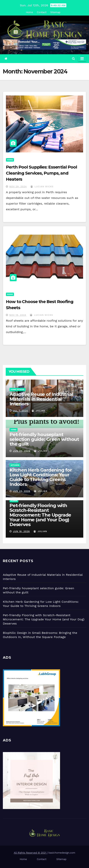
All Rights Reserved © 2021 (30, 853)
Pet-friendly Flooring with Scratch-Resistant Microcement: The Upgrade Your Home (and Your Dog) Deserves (40, 515)
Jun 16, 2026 (21, 531)
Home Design (17, 389)
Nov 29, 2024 (18, 187)
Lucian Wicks (42, 187)
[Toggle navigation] (82, 59)
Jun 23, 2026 (22, 491)
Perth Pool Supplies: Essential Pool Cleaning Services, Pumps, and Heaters (41, 173)
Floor (14, 501)
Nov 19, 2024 (18, 315)
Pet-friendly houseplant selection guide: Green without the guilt (44, 439)
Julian (38, 411)
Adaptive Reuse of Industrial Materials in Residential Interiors (41, 399)
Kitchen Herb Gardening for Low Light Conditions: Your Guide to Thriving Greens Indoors (41, 477)
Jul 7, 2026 (20, 411)
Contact (42, 12)
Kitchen (15, 465)
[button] (73, 59)
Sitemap (55, 12)
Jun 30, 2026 (22, 451)
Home (29, 12)
